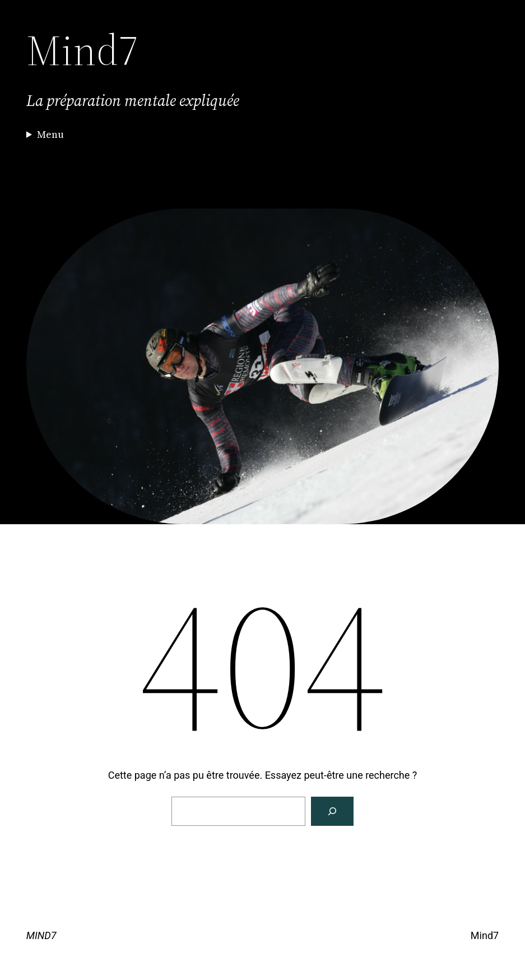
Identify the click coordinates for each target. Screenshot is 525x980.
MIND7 (41, 935)
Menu (50, 134)
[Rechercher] (332, 811)
